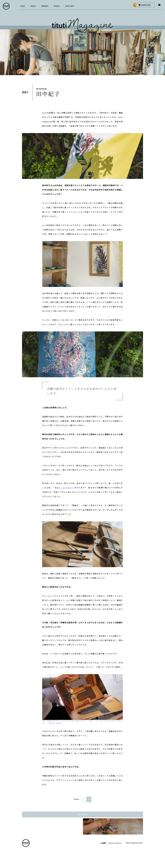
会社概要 (100, 846)
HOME (23, 6)
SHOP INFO (75, 6)
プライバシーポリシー (114, 846)
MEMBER (47, 6)
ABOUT (34, 6)
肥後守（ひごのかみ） (64, 488)
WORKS (60, 6)
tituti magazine (82, 815)
